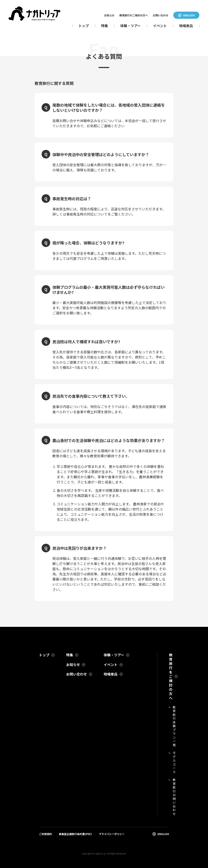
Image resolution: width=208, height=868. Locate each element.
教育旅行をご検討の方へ (134, 15)
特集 (105, 26)
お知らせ (109, 15)
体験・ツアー (131, 26)
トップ (84, 26)
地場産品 (186, 26)
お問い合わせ (161, 15)
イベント (160, 26)
